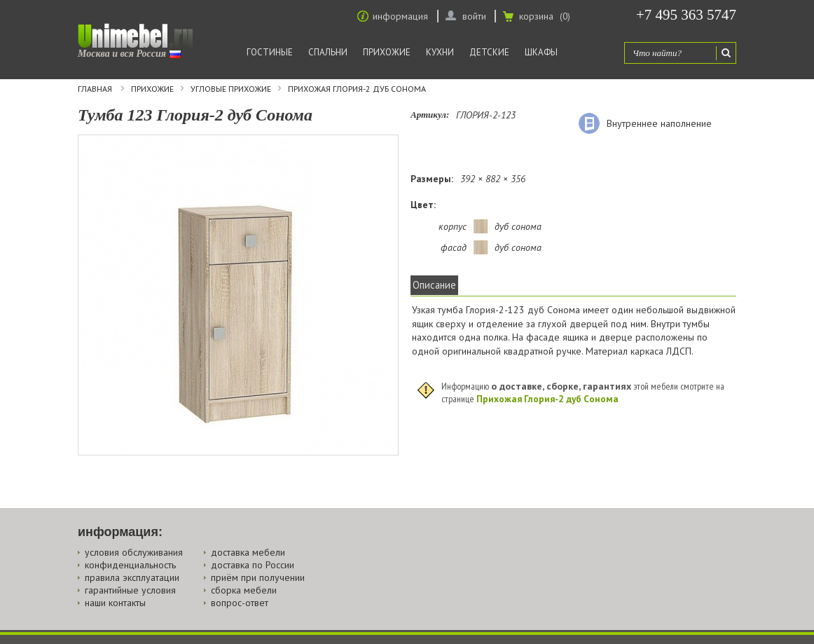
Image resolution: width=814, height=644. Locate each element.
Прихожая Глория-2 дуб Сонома (357, 89)
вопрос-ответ (240, 603)
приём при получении (258, 577)
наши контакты (115, 603)
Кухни (440, 52)
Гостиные (270, 52)
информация (400, 16)
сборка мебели (244, 590)
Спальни (328, 52)
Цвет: (423, 205)
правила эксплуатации (132, 577)
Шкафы (541, 52)
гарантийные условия (130, 590)
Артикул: (430, 115)
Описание (434, 285)
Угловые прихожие (231, 89)
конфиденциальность (130, 565)
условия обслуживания (134, 552)
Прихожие (387, 52)
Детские (489, 52)
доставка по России (253, 565)
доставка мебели (248, 552)
